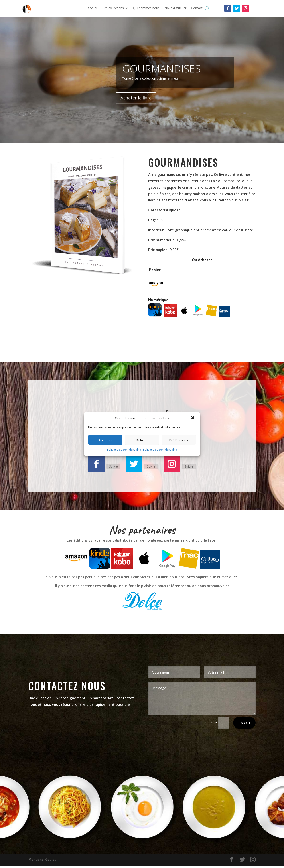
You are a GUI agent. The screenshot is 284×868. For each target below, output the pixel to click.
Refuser (142, 440)
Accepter (105, 440)
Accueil (93, 8)
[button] (193, 418)
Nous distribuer (175, 8)
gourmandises (161, 80)
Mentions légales (42, 859)
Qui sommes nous (146, 8)
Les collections (113, 8)
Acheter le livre (136, 109)
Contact (197, 8)
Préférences (179, 440)
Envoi (244, 723)
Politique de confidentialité (124, 450)
